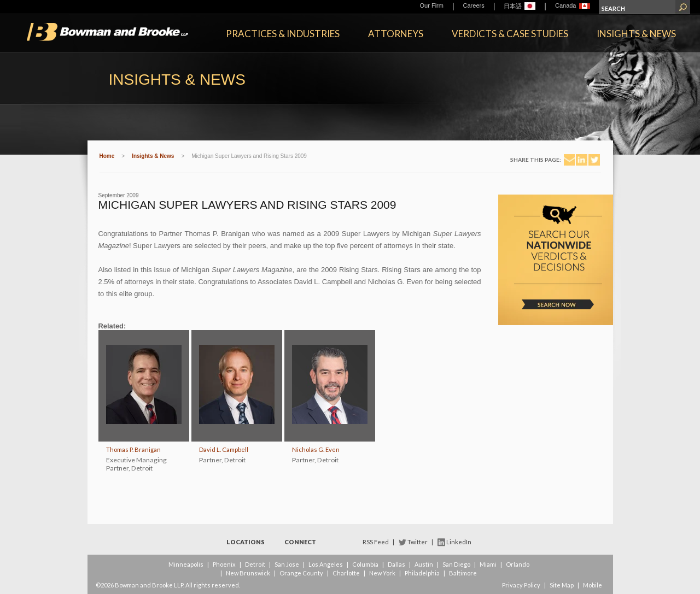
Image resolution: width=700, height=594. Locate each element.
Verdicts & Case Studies (510, 34)
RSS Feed (376, 542)
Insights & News (636, 34)
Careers (474, 5)
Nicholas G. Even (316, 449)
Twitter (418, 542)
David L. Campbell (224, 449)
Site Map (562, 585)
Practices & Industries (283, 34)
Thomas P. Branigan (133, 449)
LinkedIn (459, 542)
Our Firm (432, 5)
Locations (246, 542)
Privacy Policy (521, 585)
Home (107, 156)
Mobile (593, 585)
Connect (300, 542)
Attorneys (396, 34)
